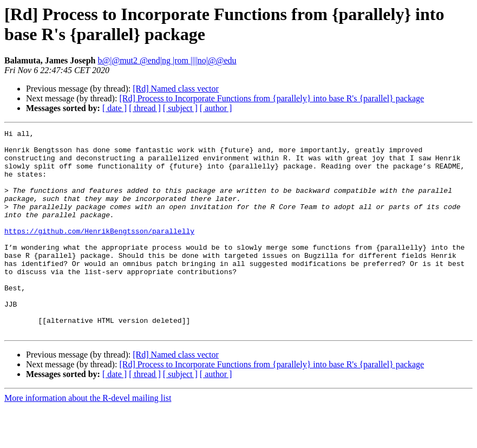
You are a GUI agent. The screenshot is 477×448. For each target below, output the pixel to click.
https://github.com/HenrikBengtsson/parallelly (99, 252)
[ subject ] (180, 108)
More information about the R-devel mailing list (88, 439)
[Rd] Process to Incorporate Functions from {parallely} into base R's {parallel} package (272, 98)
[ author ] (216, 108)
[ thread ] (145, 108)
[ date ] (115, 108)
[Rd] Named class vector (176, 89)
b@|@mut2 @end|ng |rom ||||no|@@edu (167, 60)
